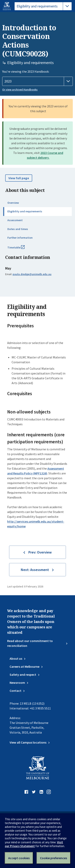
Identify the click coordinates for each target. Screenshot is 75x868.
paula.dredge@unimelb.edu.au (32, 274)
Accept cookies (19, 858)
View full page (19, 178)
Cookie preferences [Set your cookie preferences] (53, 858)
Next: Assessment (35, 570)
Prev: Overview (40, 552)
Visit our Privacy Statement (34, 844)
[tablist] (43, 6)
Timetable (20, 249)
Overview (13, 203)
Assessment (15, 220)
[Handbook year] (37, 81)
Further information (20, 238)
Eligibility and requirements (25, 211)
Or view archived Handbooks (20, 90)
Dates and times (18, 229)
